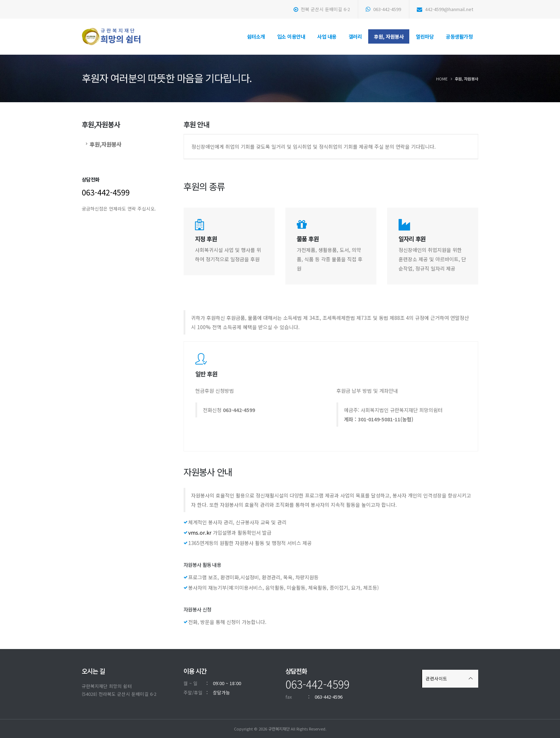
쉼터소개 (256, 36)
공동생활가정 (459, 36)
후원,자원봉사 (106, 144)
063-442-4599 (383, 9)
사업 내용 (327, 36)
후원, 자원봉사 (389, 36)
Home (442, 79)
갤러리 (355, 36)
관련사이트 (436, 678)
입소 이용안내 (291, 36)
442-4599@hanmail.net (445, 9)
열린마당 (425, 36)
